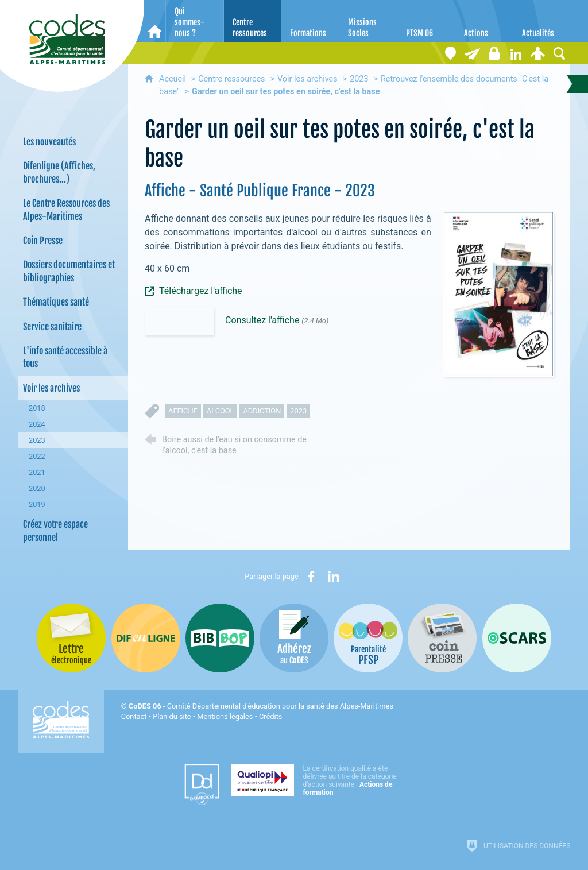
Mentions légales (225, 716)
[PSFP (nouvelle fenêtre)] (368, 638)
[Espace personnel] (537, 53)
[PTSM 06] (426, 21)
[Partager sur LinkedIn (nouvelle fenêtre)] (334, 577)
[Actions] (484, 21)
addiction (262, 411)
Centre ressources (231, 79)
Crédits (270, 716)
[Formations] (310, 21)
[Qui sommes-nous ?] (195, 21)
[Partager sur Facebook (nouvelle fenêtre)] (311, 577)
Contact (134, 716)
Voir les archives (307, 79)
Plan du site (172, 716)
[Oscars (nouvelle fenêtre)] (517, 638)
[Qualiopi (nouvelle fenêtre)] (317, 780)
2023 (359, 79)
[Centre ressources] (253, 21)
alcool (220, 411)
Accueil (174, 79)
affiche (183, 411)
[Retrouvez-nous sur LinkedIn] (516, 53)
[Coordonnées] (450, 53)
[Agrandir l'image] (498, 294)
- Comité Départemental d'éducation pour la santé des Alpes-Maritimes (261, 706)
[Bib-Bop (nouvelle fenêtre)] (220, 638)
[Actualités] (542, 21)
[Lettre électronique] (472, 53)
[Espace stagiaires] (494, 53)
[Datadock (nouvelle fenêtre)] (202, 784)
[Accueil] (155, 21)
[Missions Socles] (368, 21)
